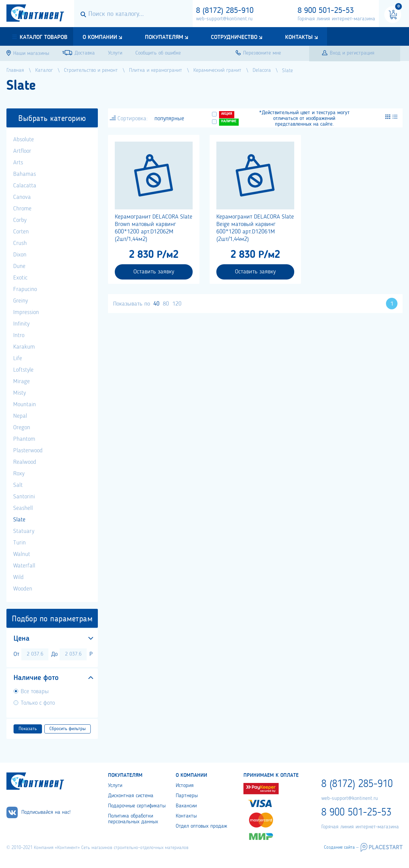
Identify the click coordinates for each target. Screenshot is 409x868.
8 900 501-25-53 (326, 11)
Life (18, 358)
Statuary (24, 531)
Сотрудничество (234, 37)
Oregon (22, 428)
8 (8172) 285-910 (225, 11)
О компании (100, 37)
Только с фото (38, 703)
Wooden (23, 589)
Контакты (299, 37)
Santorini (24, 497)
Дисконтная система (131, 796)
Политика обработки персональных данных (133, 819)
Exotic (20, 278)
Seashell (23, 508)
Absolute (24, 140)
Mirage (21, 381)
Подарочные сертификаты (137, 806)
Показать (28, 729)
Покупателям (164, 37)
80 (166, 304)
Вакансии (186, 806)
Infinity (21, 324)
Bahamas (25, 174)
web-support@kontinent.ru (224, 19)
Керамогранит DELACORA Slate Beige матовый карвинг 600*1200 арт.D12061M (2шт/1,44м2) (255, 228)
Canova (22, 197)
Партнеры (187, 796)
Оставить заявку (154, 272)
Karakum (24, 347)
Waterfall (24, 566)
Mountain (25, 405)
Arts (18, 163)
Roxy (19, 474)
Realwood (25, 462)
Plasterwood (28, 451)
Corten (21, 232)
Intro (19, 335)
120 (177, 304)
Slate (19, 520)
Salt (18, 485)
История (185, 786)
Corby (20, 220)
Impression (26, 312)
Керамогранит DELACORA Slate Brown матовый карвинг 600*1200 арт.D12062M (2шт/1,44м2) (154, 228)
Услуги (115, 786)
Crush (20, 243)
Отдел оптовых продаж (201, 826)
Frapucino (25, 289)
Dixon (20, 255)
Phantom (24, 439)
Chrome (22, 209)
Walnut (22, 554)
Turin (19, 543)
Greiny (20, 301)
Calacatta (25, 186)
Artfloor (22, 151)
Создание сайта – (341, 847)
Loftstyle (23, 370)
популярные (169, 119)
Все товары (35, 691)
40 (156, 304)
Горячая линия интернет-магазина (336, 19)
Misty (19, 393)
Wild (18, 577)
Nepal (20, 416)
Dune (19, 266)
